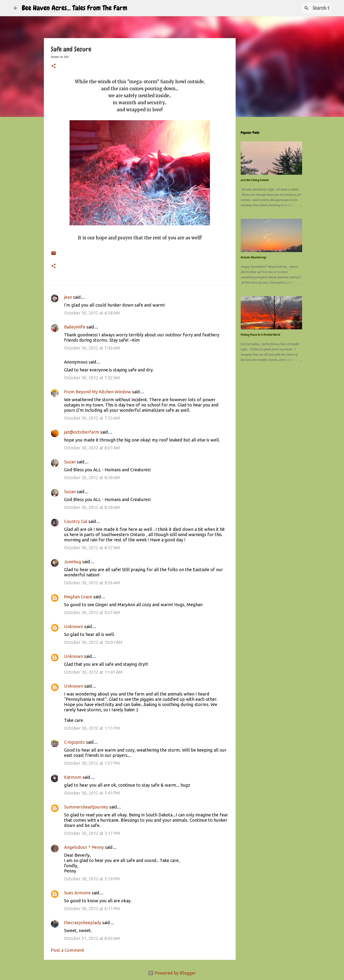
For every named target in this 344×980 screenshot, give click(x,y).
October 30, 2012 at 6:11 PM (92, 908)
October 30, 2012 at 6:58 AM (92, 313)
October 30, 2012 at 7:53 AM (92, 418)
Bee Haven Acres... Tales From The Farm (74, 8)
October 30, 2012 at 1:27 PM (92, 763)
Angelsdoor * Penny (84, 847)
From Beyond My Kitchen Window (98, 392)
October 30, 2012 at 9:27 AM (92, 612)
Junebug (73, 562)
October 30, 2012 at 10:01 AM (93, 642)
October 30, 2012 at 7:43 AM (92, 348)
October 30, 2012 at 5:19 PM (92, 879)
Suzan (70, 462)
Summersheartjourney (86, 807)
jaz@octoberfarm (82, 432)
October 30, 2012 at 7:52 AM (92, 378)
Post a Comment (68, 950)
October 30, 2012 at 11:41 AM (93, 672)
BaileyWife (75, 327)
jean (68, 297)
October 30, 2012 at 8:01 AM (92, 448)
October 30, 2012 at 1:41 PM (92, 793)
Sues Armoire (77, 893)
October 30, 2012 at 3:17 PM (92, 833)
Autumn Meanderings (254, 257)
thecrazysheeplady (83, 923)
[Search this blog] (308, 8)
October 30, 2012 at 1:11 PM (92, 728)
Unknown (74, 626)
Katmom (73, 777)
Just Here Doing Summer (255, 180)
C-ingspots (74, 742)
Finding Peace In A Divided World (260, 335)
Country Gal (76, 521)
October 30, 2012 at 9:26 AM (92, 583)
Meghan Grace (78, 597)
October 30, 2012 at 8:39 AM (92, 478)
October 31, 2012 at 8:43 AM (92, 938)
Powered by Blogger (172, 973)
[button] (54, 66)
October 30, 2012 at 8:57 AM (92, 548)
